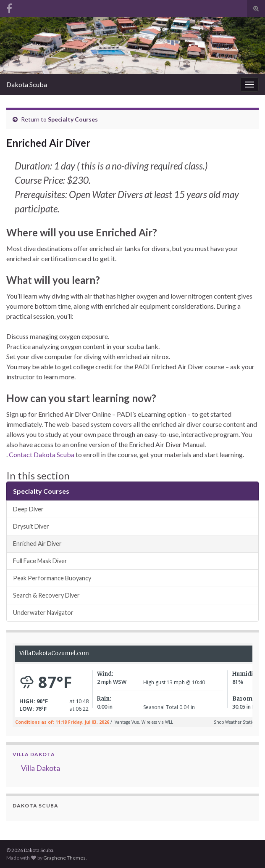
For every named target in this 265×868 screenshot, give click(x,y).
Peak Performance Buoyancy (52, 578)
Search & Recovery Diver (46, 595)
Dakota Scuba (27, 84)
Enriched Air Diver (37, 544)
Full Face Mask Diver (40, 561)
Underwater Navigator (43, 613)
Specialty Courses (73, 119)
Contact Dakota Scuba (42, 454)
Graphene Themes (64, 858)
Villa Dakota (34, 754)
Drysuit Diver (31, 526)
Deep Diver (28, 509)
